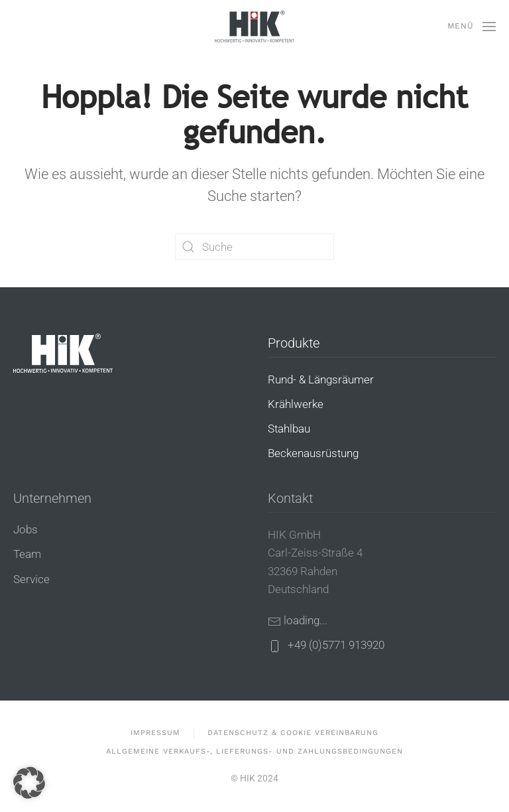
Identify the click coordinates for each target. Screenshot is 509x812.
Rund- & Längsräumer (321, 379)
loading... (306, 620)
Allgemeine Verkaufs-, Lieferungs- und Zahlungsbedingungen (254, 751)
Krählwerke (296, 404)
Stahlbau (289, 429)
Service (31, 579)
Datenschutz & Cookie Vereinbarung (293, 733)
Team (27, 554)
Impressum (155, 733)
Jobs (26, 529)
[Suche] (254, 247)
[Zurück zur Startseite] (254, 27)
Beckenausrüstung (313, 453)
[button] (472, 27)
